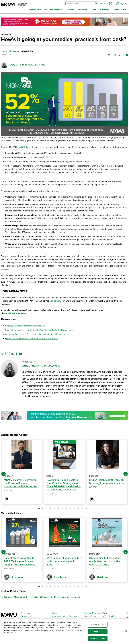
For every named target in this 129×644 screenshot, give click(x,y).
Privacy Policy (90, 616)
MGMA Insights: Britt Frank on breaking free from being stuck (107, 481)
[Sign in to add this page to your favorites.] (109, 55)
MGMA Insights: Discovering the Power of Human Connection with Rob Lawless (21, 483)
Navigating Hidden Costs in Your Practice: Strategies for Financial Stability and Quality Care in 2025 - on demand (64, 484)
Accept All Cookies (98, 638)
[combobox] (79, 3)
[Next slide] (126, 473)
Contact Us (26, 616)
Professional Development (67, 596)
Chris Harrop (17, 576)
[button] (110, 3)
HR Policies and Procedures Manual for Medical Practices (32, 338)
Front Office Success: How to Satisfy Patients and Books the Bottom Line (39, 329)
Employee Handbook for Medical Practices (25, 325)
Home (4, 51)
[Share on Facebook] (123, 55)
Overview (25, 612)
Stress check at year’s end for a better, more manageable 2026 (64, 561)
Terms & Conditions (92, 612)
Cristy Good (27, 64)
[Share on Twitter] (115, 55)
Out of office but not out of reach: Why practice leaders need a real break (105, 561)
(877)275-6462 (109, 616)
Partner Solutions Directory (65, 616)
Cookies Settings (98, 625)
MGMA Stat (15, 51)
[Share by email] (127, 55)
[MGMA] (14, 5)
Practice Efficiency (41, 596)
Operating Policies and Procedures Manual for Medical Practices (35, 334)
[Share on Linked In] (119, 55)
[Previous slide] (3, 473)
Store (55, 612)
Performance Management (14, 596)
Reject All (98, 632)
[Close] (126, 631)
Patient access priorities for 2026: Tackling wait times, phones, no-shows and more (20, 561)
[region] (64, 631)
